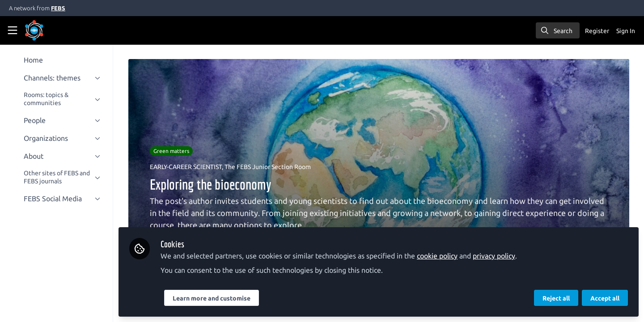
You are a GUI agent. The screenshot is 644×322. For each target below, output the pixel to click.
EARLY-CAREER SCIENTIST (186, 167)
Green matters (172, 151)
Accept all (605, 298)
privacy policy (495, 256)
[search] (558, 30)
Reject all (556, 298)
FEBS (58, 8)
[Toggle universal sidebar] (13, 30)
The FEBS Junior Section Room (268, 167)
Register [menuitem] (597, 31)
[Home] (47, 30)
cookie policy (439, 256)
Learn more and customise (213, 298)
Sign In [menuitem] (626, 31)
